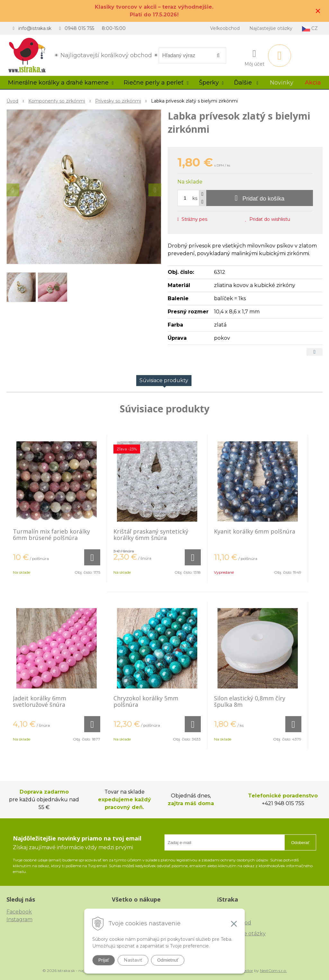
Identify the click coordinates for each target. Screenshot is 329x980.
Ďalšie (246, 83)
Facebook (19, 912)
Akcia (313, 83)
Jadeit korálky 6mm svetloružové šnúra (40, 701)
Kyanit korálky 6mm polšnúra (255, 531)
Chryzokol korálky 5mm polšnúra (146, 701)
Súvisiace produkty (164, 380)
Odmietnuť (168, 960)
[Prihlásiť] (254, 57)
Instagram (19, 919)
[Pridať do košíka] (260, 198)
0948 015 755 (79, 28)
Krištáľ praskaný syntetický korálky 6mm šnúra (151, 535)
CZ (310, 28)
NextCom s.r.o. (273, 971)
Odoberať (300, 843)
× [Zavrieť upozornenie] (318, 11)
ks (195, 198)
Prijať (104, 960)
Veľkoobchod (225, 28)
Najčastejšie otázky (271, 28)
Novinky (282, 83)
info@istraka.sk (35, 28)
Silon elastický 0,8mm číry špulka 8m (250, 701)
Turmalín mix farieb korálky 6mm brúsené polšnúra (51, 535)
